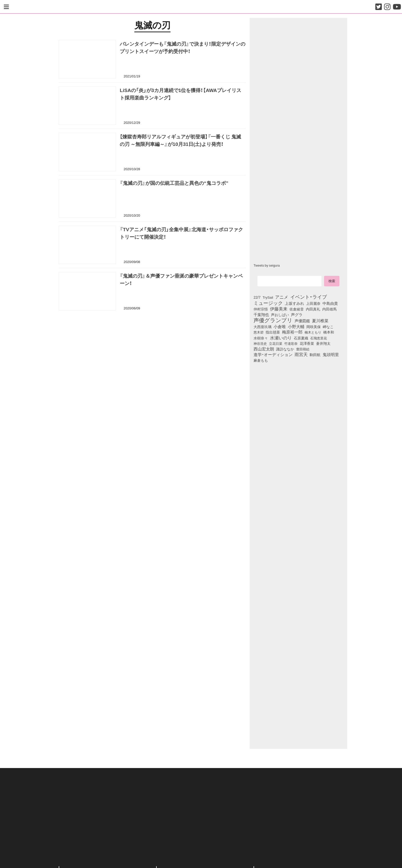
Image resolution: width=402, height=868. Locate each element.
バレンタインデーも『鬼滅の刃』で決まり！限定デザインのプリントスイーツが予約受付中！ (183, 47)
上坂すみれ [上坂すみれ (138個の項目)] (294, 303)
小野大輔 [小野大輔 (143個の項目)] (296, 327)
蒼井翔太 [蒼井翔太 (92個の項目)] (323, 343)
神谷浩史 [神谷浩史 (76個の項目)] (260, 343)
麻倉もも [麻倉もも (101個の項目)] (261, 360)
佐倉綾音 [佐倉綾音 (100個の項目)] (297, 309)
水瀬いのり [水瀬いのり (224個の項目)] (281, 338)
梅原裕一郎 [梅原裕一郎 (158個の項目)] (292, 332)
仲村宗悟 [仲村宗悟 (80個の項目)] (261, 309)
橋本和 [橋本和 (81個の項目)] (329, 332)
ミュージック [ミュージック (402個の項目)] (268, 303)
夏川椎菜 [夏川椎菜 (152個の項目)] (320, 321)
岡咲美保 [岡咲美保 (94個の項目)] (314, 327)
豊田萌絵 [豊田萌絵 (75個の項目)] (303, 349)
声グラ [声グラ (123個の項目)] (297, 315)
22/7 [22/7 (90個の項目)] (257, 297)
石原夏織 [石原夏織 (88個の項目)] (301, 338)
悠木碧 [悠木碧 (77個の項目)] (259, 332)
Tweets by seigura (267, 265)
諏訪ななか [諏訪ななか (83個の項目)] (285, 349)
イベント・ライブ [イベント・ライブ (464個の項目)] (309, 297)
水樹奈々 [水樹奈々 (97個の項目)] (261, 338)
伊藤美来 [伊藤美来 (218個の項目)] (279, 309)
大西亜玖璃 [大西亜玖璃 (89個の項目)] (263, 327)
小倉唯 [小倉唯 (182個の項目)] (280, 326)
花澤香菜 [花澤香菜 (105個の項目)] (307, 343)
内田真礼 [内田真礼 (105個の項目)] (313, 309)
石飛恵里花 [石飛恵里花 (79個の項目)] (319, 338)
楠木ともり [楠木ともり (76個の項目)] (313, 332)
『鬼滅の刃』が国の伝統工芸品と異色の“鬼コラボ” (174, 183)
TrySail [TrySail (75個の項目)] (268, 297)
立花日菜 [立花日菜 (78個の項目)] (276, 343)
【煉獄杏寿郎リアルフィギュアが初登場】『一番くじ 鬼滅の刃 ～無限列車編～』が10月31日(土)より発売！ (180, 140)
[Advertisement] (152, 340)
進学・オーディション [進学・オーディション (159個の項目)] (273, 355)
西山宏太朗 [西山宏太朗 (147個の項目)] (264, 349)
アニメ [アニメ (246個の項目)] (282, 297)
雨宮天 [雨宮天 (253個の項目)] (301, 354)
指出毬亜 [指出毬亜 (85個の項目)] (273, 332)
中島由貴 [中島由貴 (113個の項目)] (330, 303)
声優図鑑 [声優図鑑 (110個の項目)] (302, 321)
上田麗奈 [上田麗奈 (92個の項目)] (313, 303)
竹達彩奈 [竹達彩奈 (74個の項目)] (291, 343)
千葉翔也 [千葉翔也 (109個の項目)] (261, 315)
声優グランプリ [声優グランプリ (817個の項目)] (273, 320)
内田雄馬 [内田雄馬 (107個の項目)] (329, 309)
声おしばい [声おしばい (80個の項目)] (280, 315)
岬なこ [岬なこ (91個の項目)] (328, 327)
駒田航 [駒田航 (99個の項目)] (315, 355)
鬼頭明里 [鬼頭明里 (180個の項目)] (331, 354)
